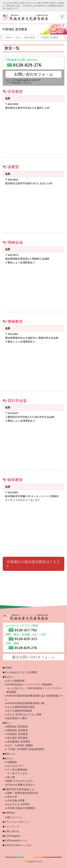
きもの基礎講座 (16, 681)
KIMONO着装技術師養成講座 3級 (26, 703)
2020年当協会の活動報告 (21, 808)
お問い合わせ (12, 831)
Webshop (9, 813)
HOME (8, 668)
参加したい (10, 754)
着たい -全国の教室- (26, 37)
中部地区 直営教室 (18, 734)
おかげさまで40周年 (19, 804)
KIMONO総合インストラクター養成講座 (30, 684)
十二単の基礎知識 (17, 770)
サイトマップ (12, 827)
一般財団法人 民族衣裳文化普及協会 (25, 17)
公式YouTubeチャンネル (18, 845)
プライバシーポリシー (17, 822)
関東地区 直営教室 (18, 727)
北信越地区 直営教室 (19, 742)
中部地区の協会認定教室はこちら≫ (33, 564)
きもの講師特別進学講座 (21, 707)
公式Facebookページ (16, 841)
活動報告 (12, 762)
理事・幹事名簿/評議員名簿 (23, 793)
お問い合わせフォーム (34, 74)
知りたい (9, 758)
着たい (8, 723)
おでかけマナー (16, 766)
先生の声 (12, 797)
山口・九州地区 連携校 (20, 745)
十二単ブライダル (17, 773)
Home (8, 37)
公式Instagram (12, 836)
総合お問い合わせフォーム (34, 657)
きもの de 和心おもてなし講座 (24, 714)
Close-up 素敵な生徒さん (21, 785)
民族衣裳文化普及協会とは (19, 789)
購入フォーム (15, 817)
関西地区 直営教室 (18, 730)
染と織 (11, 777)
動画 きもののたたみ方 (20, 781)
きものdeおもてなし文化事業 (21, 672)
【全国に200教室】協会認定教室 (25, 749)
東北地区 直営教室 (18, 738)
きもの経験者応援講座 (20, 711)
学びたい (9, 677)
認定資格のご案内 (17, 718)
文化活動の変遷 (16, 801)
